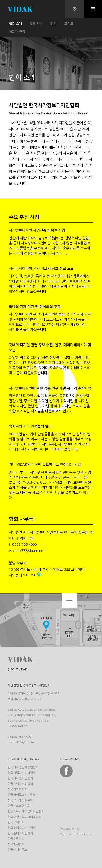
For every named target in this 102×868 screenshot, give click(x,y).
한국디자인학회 (17, 789)
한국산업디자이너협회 (22, 773)
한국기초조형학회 (19, 806)
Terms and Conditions (76, 835)
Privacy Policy (70, 829)
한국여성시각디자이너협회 (24, 817)
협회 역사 (36, 24)
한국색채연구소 (17, 850)
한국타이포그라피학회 (22, 795)
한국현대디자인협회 (20, 784)
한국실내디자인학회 (20, 833)
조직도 (69, 24)
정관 (54, 24)
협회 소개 (16, 24)
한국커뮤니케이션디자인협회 (26, 811)
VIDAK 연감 (17, 32)
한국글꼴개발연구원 (20, 800)
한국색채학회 (16, 822)
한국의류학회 (16, 839)
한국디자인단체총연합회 (23, 767)
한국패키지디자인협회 (22, 828)
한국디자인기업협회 (20, 778)
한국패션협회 (16, 844)
